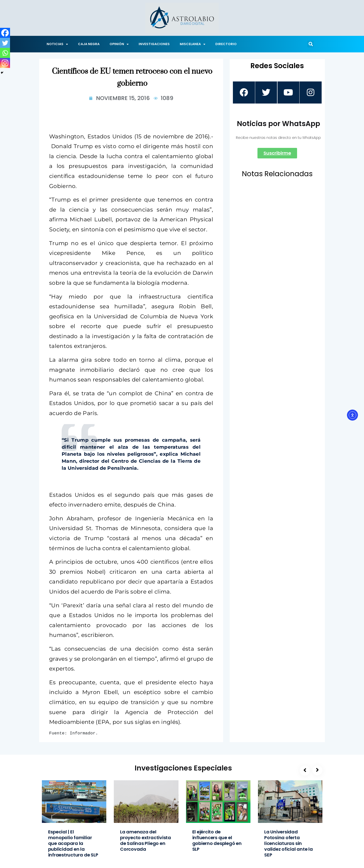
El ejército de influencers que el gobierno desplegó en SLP (217, 840)
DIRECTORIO (226, 44)
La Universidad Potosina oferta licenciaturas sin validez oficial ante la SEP (289, 843)
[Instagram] (5, 63)
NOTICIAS (57, 44)
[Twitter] (5, 43)
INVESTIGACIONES (154, 44)
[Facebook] (5, 33)
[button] (311, 44)
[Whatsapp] (5, 53)
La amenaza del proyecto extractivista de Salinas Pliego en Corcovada (146, 840)
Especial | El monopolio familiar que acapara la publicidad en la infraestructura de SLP (73, 843)
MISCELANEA (193, 44)
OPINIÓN (119, 44)
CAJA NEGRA (89, 44)
